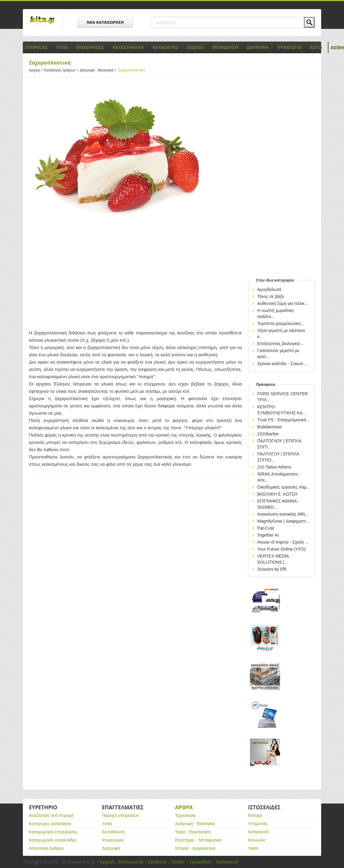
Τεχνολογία (185, 815)
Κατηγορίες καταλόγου (50, 824)
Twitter (178, 862)
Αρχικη (37, 70)
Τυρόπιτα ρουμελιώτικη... (281, 323)
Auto (316, 47)
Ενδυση (195, 47)
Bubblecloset (269, 427)
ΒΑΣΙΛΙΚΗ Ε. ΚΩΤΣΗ (277, 494)
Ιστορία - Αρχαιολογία (195, 848)
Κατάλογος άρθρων (62, 70)
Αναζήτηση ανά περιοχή (51, 815)
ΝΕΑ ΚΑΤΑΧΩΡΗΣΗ (105, 22)
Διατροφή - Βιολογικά (98, 70)
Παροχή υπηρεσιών (121, 815)
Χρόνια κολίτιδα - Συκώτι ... (283, 364)
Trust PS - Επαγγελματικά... (283, 420)
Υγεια (62, 47)
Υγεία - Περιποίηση (193, 832)
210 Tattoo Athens (274, 467)
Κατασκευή (258, 832)
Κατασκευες (165, 47)
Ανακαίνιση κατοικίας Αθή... (283, 514)
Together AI (268, 535)
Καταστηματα (128, 47)
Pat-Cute (266, 528)
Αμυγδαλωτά (269, 289)
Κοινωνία (257, 840)
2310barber (268, 434)
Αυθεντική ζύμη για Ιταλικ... (283, 303)
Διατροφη (258, 47)
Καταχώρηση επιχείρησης (53, 832)
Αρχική (107, 862)
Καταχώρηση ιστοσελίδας (53, 840)
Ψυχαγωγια (290, 47)
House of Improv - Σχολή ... (283, 542)
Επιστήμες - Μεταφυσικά (198, 840)
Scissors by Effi (272, 569)
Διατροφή (111, 848)
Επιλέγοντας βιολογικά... (280, 344)
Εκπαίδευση (113, 832)
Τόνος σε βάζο (271, 296)
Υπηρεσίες (258, 824)
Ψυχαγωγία (113, 840)
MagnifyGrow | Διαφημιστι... (283, 521)
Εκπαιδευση (225, 47)
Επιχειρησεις (90, 47)
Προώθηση (201, 862)
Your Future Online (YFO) (281, 549)
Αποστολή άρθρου (46, 848)
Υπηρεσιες (36, 47)
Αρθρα (184, 807)
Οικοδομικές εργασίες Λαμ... (284, 487)
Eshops (255, 815)
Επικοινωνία (131, 862)
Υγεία (107, 824)
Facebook (157, 862)
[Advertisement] (135, 278)
